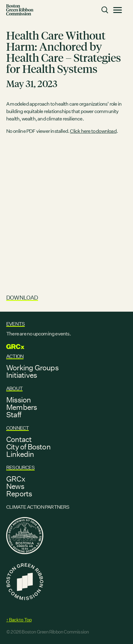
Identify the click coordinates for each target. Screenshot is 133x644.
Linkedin (20, 454)
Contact (19, 439)
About (14, 388)
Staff (14, 415)
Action (15, 356)
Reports (19, 494)
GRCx (16, 479)
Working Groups (32, 368)
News (15, 486)
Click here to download (93, 131)
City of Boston (28, 447)
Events (15, 324)
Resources (20, 467)
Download (22, 298)
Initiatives (21, 375)
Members (21, 407)
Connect (17, 428)
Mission (18, 400)
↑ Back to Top (19, 620)
